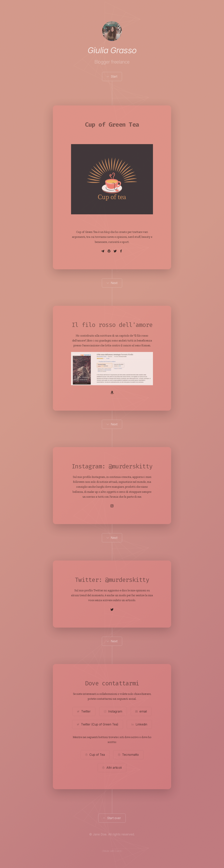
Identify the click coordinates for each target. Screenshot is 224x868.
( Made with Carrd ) (112, 851)
